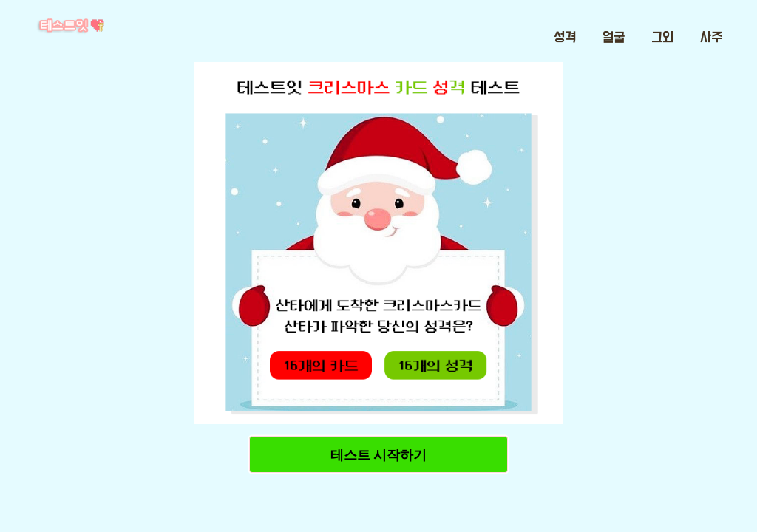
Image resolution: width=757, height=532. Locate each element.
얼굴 (614, 38)
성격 (565, 38)
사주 (711, 38)
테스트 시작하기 (378, 455)
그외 (662, 38)
